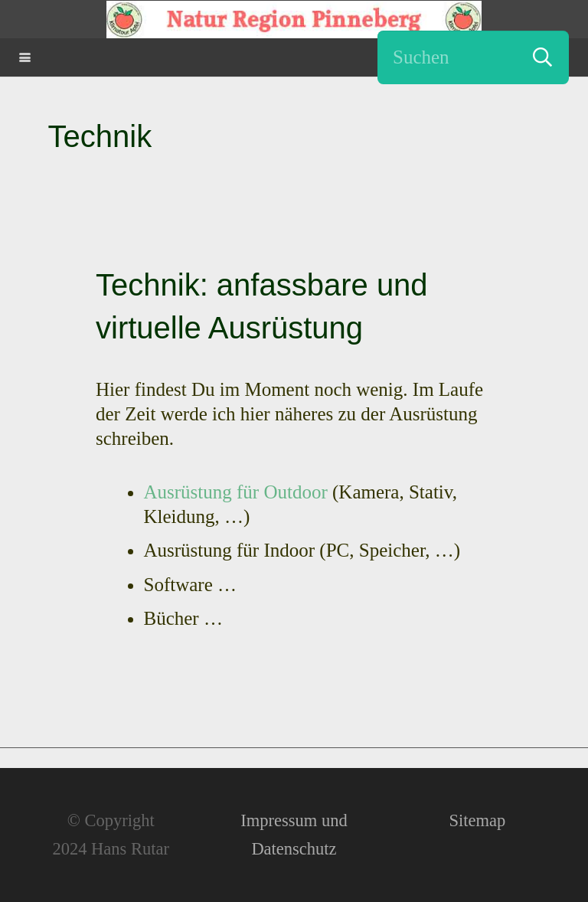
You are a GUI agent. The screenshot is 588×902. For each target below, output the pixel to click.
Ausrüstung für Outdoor (236, 492)
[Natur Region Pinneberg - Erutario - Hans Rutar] (294, 20)
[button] (25, 58)
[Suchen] (473, 57)
